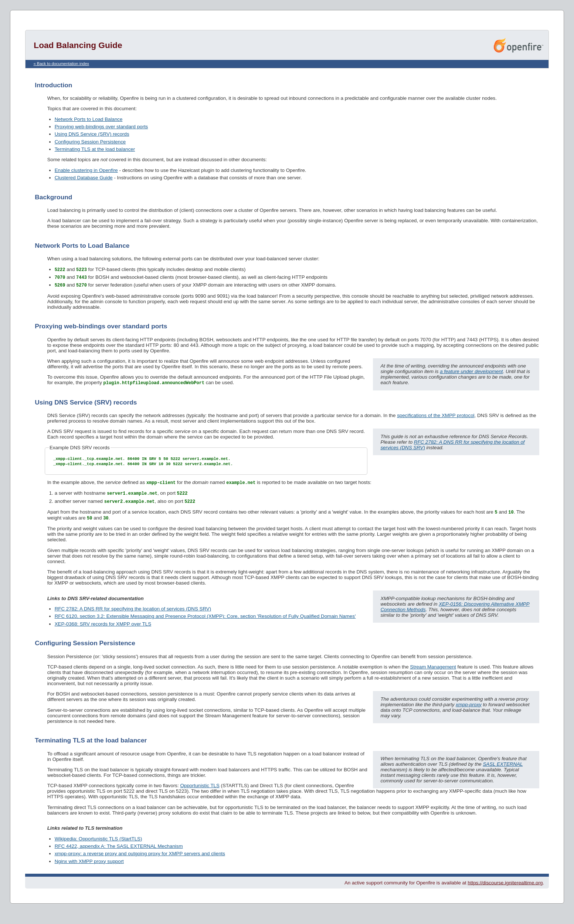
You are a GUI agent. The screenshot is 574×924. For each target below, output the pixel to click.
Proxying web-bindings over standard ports (101, 127)
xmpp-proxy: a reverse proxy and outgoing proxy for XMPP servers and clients (140, 859)
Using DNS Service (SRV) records (92, 134)
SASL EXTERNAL (503, 770)
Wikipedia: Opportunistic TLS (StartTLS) (99, 844)
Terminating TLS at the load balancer (95, 149)
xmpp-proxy (469, 710)
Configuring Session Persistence (90, 142)
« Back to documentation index (61, 64)
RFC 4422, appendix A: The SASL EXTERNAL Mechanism (119, 852)
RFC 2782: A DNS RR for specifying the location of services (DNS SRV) (133, 614)
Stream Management (433, 672)
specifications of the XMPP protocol (436, 417)
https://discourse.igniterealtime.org (505, 888)
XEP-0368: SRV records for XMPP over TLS (103, 629)
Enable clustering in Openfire (86, 170)
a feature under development (471, 373)
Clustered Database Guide (84, 178)
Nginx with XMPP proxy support (89, 867)
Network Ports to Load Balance (89, 119)
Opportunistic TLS (200, 791)
